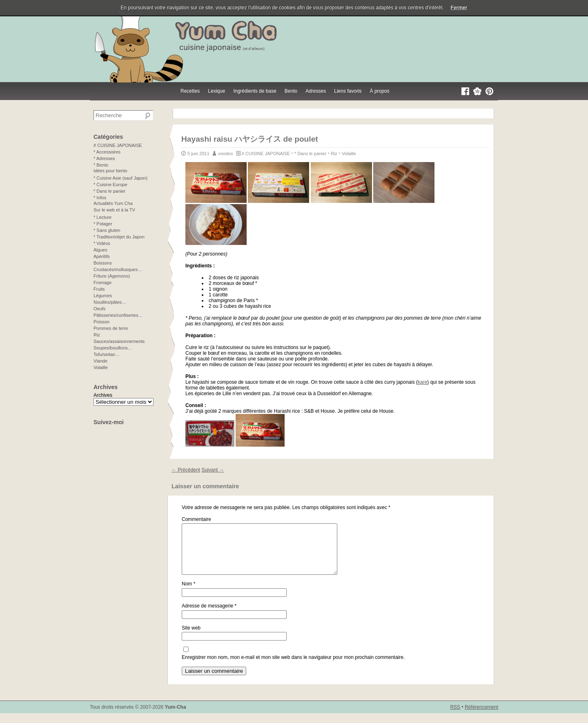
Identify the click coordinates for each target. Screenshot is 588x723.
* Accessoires (107, 152)
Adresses (316, 91)
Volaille (349, 153)
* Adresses (104, 158)
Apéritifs (102, 256)
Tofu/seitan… (107, 354)
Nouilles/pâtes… (110, 302)
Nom (188, 594)
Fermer (459, 8)
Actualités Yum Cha (113, 203)
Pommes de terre (111, 328)
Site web (191, 638)
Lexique (216, 91)
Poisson (101, 322)
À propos (380, 91)
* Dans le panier (310, 153)
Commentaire (196, 519)
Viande (100, 361)
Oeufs (99, 309)
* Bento (101, 165)
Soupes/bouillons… (113, 348)
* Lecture (102, 217)
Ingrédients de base (255, 91)
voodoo (225, 153)
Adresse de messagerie (209, 616)
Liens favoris (348, 91)
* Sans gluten (107, 230)
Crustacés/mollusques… (118, 269)
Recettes (190, 91)
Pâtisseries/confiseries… (118, 315)
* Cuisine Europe (110, 185)
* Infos (100, 198)
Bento (291, 91)
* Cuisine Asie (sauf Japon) (120, 178)
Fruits (99, 289)
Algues (100, 250)
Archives (103, 395)
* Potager (103, 224)
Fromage (102, 283)
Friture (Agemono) (112, 276)
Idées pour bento (110, 171)
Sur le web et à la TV (114, 210)
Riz (334, 153)
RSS (455, 717)
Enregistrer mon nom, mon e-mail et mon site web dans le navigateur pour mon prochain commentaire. (293, 667)
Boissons (103, 263)
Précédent (186, 470)
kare (422, 382)
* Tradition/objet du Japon (119, 237)
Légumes (103, 296)
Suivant (213, 470)
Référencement (481, 717)
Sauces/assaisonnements (119, 341)
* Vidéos (102, 243)
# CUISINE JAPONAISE (266, 153)
